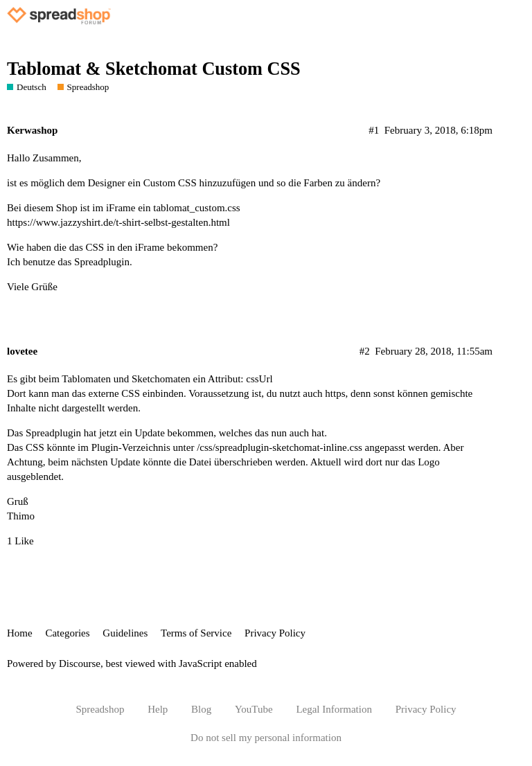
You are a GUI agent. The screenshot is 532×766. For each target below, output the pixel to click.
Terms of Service (196, 633)
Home (20, 633)
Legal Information (334, 709)
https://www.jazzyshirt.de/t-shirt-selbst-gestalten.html (118, 222)
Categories (67, 633)
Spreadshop (100, 709)
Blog (201, 709)
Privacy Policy (275, 633)
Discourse (80, 663)
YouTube (254, 709)
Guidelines (125, 633)
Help (158, 709)
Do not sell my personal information (266, 738)
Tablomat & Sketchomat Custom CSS (154, 69)
